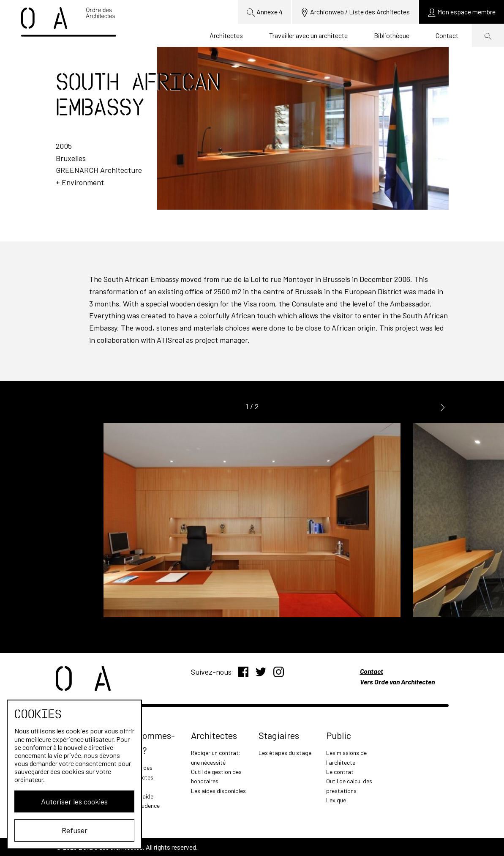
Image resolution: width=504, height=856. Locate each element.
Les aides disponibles (218, 791)
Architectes (226, 35)
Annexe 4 (265, 12)
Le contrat (340, 772)
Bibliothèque (392, 35)
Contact (447, 35)
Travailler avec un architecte (308, 35)
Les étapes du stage (285, 753)
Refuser (75, 830)
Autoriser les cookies (74, 801)
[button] (443, 407)
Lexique (336, 800)
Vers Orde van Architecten (397, 682)
